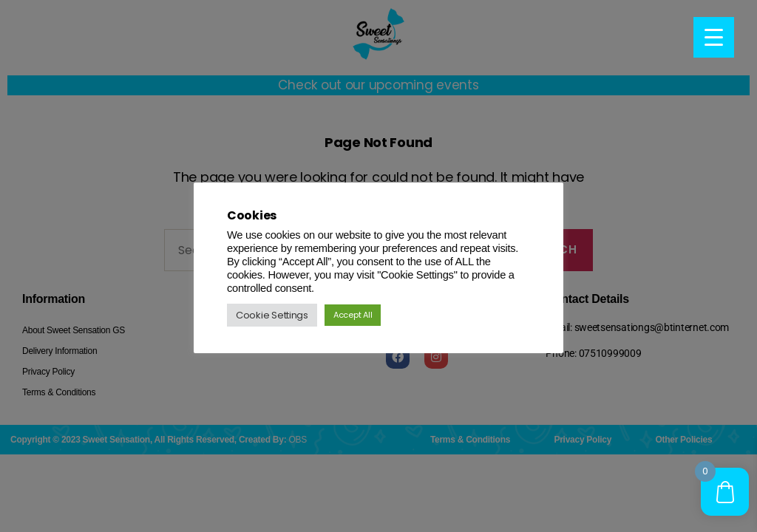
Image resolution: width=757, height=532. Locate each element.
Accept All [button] (353, 315)
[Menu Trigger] (714, 37)
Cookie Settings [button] (272, 315)
